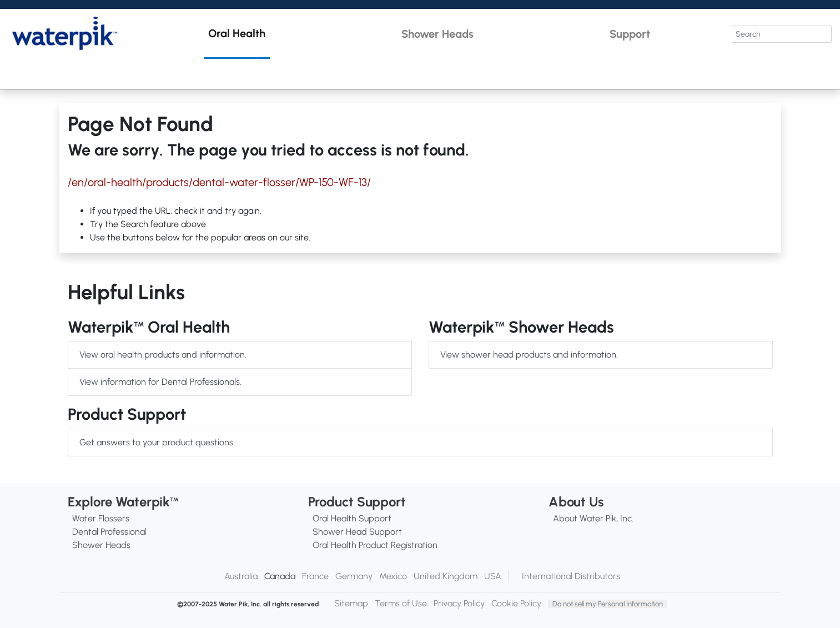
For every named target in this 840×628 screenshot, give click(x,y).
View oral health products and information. (163, 355)
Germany (354, 576)
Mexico (393, 576)
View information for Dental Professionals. (160, 382)
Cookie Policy (516, 603)
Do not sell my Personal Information (608, 604)
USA (493, 576)
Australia (241, 576)
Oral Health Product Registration (375, 545)
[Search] (781, 34)
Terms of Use (401, 603)
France (315, 576)
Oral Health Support (352, 518)
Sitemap (351, 603)
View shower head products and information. (529, 355)
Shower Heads (101, 545)
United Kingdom (446, 576)
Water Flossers (101, 518)
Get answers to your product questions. (157, 442)
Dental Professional (109, 532)
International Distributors (571, 576)
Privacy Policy (459, 603)
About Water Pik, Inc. (593, 518)
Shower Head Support (357, 532)
